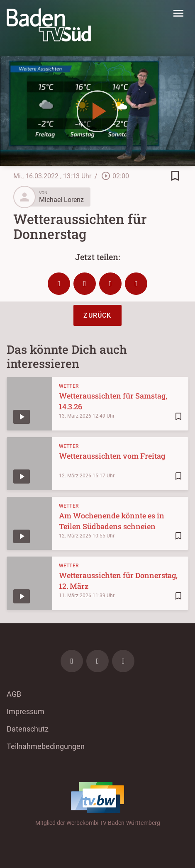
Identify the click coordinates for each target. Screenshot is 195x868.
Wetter (69, 386)
